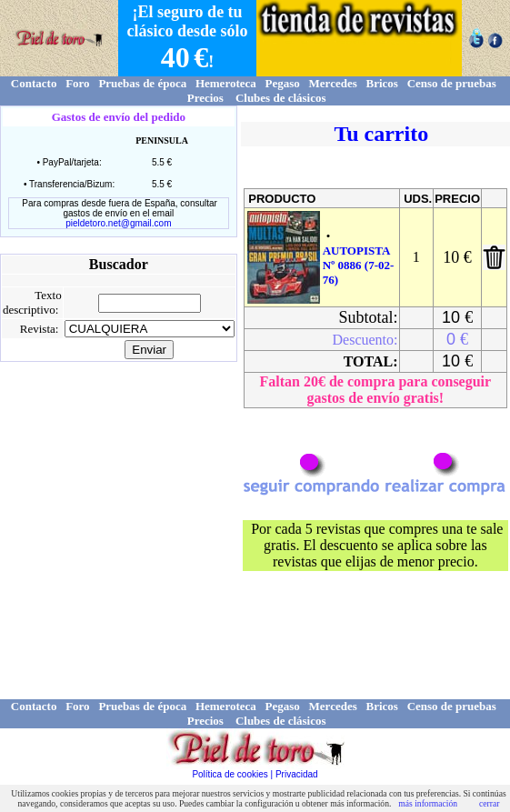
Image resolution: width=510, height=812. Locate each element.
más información (428, 803)
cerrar (489, 803)
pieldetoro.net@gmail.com (118, 223)
